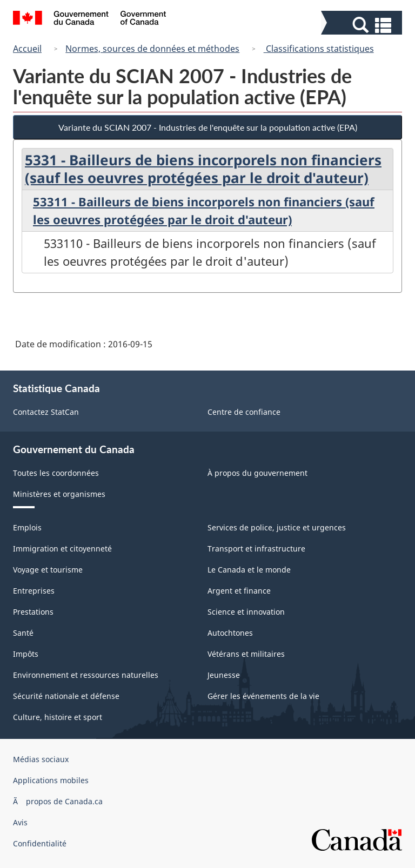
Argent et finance (239, 591)
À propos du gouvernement (257, 473)
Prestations (33, 612)
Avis (20, 822)
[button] (363, 25)
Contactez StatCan (46, 412)
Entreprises (34, 591)
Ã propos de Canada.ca (58, 801)
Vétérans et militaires (246, 654)
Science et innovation (246, 612)
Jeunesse (224, 675)
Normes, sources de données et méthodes (152, 49)
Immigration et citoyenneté (62, 549)
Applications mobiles (51, 780)
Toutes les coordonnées (56, 473)
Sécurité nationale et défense (66, 696)
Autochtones (230, 633)
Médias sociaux (41, 759)
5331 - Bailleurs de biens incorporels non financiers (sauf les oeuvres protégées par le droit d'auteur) (203, 169)
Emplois (27, 527)
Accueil (27, 49)
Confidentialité (40, 843)
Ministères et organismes (59, 494)
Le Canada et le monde (249, 570)
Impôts (26, 654)
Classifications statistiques (319, 49)
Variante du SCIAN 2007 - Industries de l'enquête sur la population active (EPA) (208, 127)
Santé (23, 633)
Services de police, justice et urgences (277, 527)
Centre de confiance (244, 412)
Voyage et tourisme (48, 570)
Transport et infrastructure (256, 549)
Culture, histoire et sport (58, 717)
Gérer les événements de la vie (263, 696)
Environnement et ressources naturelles (86, 675)
